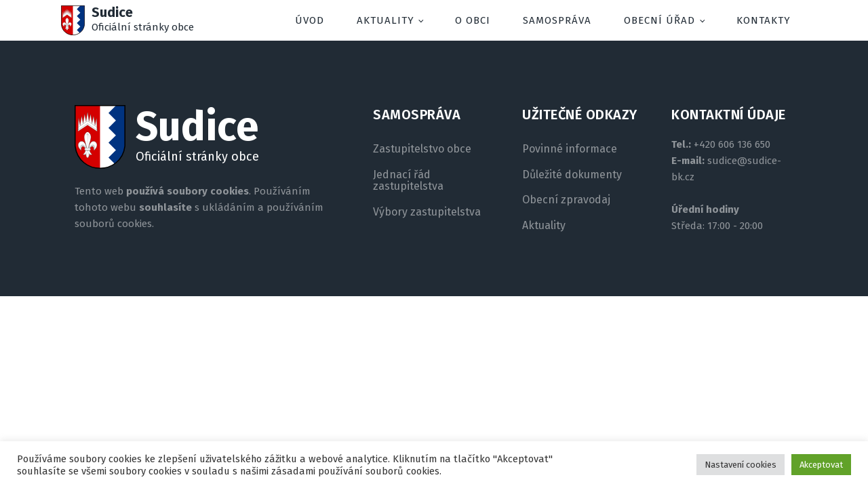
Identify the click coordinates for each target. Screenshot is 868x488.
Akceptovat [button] (821, 465)
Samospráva (557, 20)
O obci (473, 20)
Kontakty (764, 20)
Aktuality (386, 20)
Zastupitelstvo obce (422, 149)
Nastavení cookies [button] (741, 465)
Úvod (310, 20)
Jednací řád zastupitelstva (408, 181)
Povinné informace (570, 149)
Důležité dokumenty (572, 175)
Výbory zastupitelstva (427, 212)
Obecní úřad (659, 20)
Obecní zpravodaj (566, 200)
